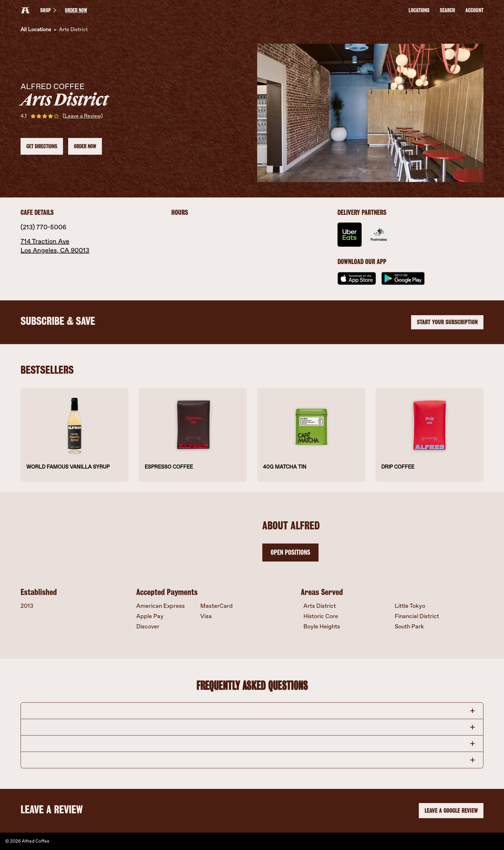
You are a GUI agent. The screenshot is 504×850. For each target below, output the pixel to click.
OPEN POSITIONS (290, 552)
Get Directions (42, 146)
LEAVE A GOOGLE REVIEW (451, 811)
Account (474, 10)
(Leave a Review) (83, 116)
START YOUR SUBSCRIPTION (447, 322)
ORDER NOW (76, 10)
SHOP (49, 10)
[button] (252, 711)
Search (447, 10)
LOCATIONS (419, 10)
